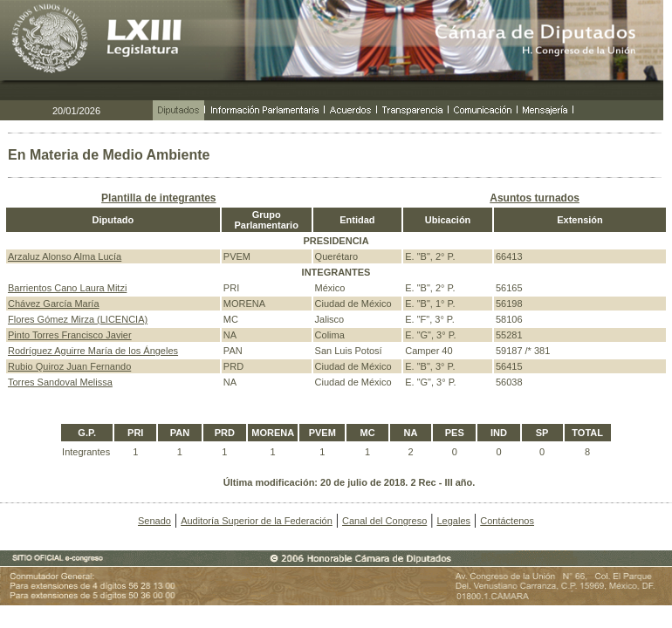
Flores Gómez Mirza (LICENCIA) (78, 319)
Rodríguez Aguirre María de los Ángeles (93, 351)
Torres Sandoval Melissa (60, 382)
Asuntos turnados (535, 198)
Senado (154, 521)
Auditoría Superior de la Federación (257, 521)
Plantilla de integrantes (158, 198)
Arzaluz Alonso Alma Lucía (65, 256)
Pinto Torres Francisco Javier (70, 335)
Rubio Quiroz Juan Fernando (69, 366)
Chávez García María (54, 304)
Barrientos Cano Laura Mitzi (67, 288)
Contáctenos (507, 521)
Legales (453, 521)
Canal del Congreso (384, 521)
